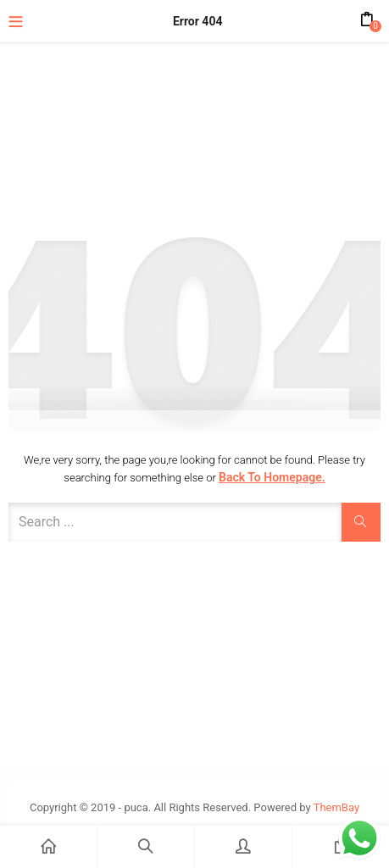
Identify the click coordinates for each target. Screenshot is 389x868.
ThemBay (336, 807)
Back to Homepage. (272, 477)
